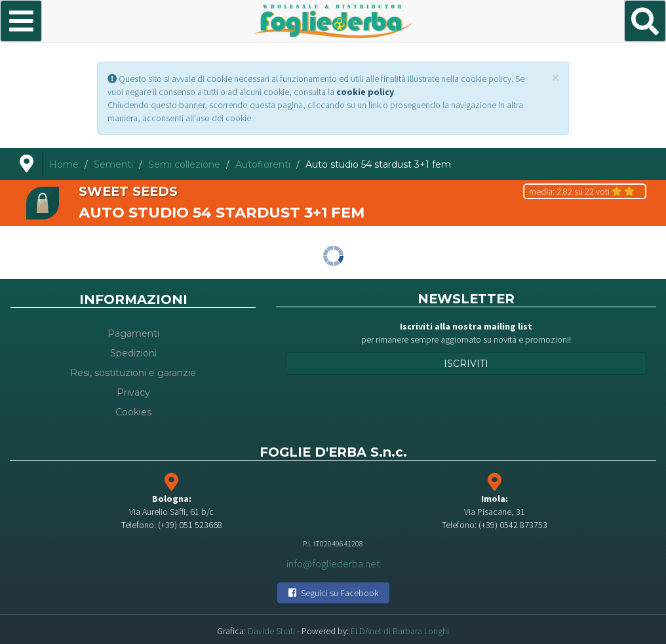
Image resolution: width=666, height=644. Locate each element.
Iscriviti (466, 364)
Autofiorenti (263, 164)
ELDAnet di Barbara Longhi (400, 631)
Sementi (113, 164)
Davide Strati (271, 631)
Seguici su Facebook (333, 593)
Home (64, 164)
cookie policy (365, 92)
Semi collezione (184, 164)
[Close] (556, 78)
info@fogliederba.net (333, 563)
